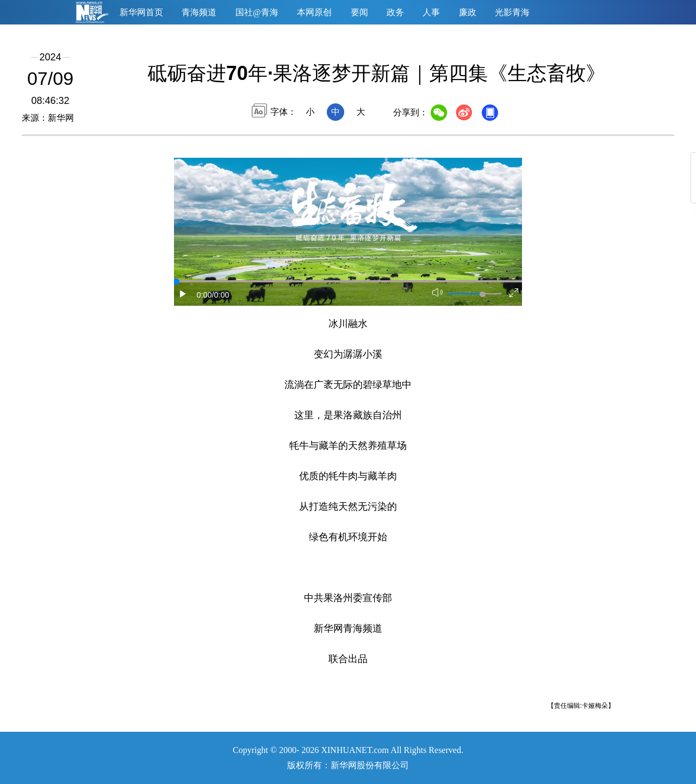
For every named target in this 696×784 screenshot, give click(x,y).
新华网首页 (141, 12)
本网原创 (314, 12)
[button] (183, 294)
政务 (395, 12)
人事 (431, 12)
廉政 (468, 12)
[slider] (482, 294)
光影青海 (512, 12)
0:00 (204, 295)
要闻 (359, 12)
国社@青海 (257, 12)
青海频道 (199, 12)
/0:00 (221, 295)
